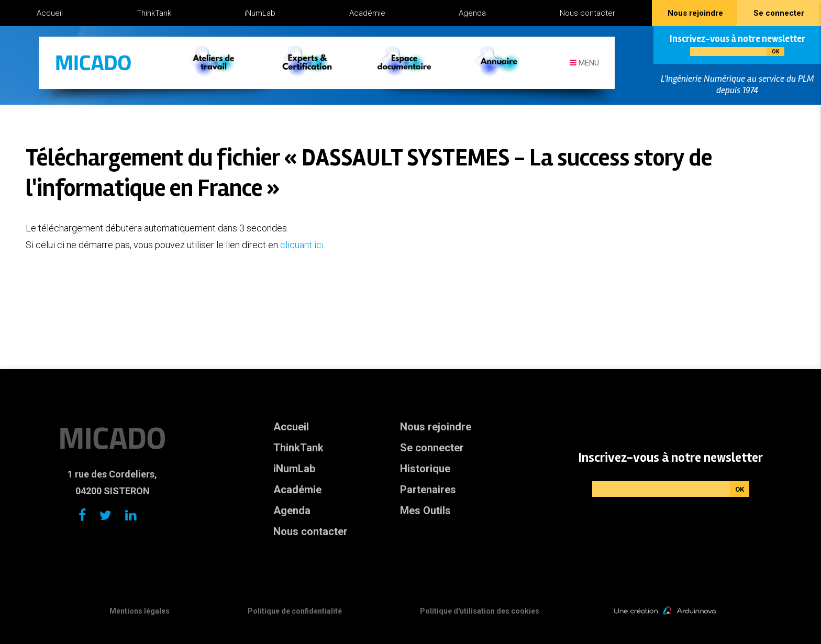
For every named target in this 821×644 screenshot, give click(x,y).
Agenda (472, 13)
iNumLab (260, 13)
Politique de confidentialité (295, 611)
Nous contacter (587, 13)
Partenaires (428, 490)
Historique (425, 469)
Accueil (50, 13)
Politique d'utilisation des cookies (480, 611)
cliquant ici (302, 245)
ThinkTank (154, 13)
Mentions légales (140, 611)
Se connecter (432, 448)
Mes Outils (425, 510)
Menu (584, 63)
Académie (367, 13)
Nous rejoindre (436, 427)
